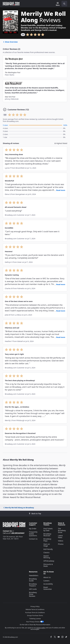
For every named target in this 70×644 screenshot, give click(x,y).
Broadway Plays (47, 540)
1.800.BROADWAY (17, 533)
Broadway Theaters (33, 585)
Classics (46, 552)
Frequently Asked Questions (33, 534)
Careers (46, 581)
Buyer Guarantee (48, 588)
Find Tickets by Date (48, 529)
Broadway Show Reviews (33, 594)
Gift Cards (33, 589)
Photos (61, 544)
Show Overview (10, 42)
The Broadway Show (62, 530)
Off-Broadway (49, 561)
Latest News (60, 536)
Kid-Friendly (48, 549)
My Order (33, 529)
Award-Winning (47, 557)
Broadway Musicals (47, 535)
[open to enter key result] (64, 4)
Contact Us (7, 531)
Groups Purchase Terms (35, 616)
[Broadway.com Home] (11, 4)
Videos (61, 541)
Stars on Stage (47, 545)
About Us (47, 577)
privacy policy (41, 628)
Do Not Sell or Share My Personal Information (35, 625)
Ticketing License (35, 619)
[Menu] (58, 4)
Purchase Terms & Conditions (35, 613)
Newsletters (34, 575)
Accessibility (48, 584)
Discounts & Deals (48, 565)
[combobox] (63, 4)
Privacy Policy (35, 607)
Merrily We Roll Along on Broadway (19, 508)
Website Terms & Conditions (35, 609)
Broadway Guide (33, 580)
